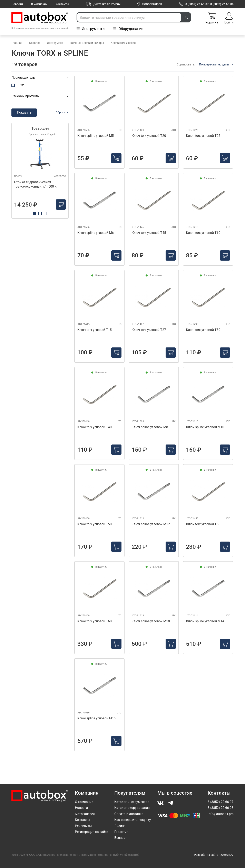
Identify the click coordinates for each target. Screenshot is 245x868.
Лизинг (120, 826)
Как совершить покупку (133, 820)
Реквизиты (83, 826)
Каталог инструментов (132, 802)
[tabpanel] (40, 171)
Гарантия (121, 832)
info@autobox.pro (221, 814)
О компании (39, 4)
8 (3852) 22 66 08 (220, 808)
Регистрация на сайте (91, 832)
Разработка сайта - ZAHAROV (214, 855)
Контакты (62, 4)
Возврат (121, 838)
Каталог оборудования (132, 808)
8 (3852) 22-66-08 (222, 4)
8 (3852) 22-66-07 (197, 4)
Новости (17, 4)
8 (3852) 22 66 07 (220, 802)
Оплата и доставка (129, 814)
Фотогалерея (85, 814)
